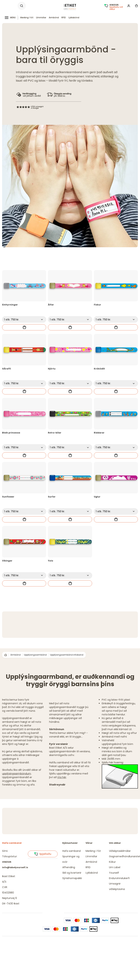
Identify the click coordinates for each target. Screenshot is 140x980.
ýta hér (62, 777)
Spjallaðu (43, 854)
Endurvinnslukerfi (119, 878)
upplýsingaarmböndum (17, 774)
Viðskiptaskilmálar (120, 851)
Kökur (112, 862)
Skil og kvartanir (72, 873)
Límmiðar (41, 17)
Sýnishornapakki (72, 878)
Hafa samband (71, 851)
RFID (64, 17)
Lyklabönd (74, 17)
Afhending (69, 867)
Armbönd (54, 17)
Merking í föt (27, 17)
